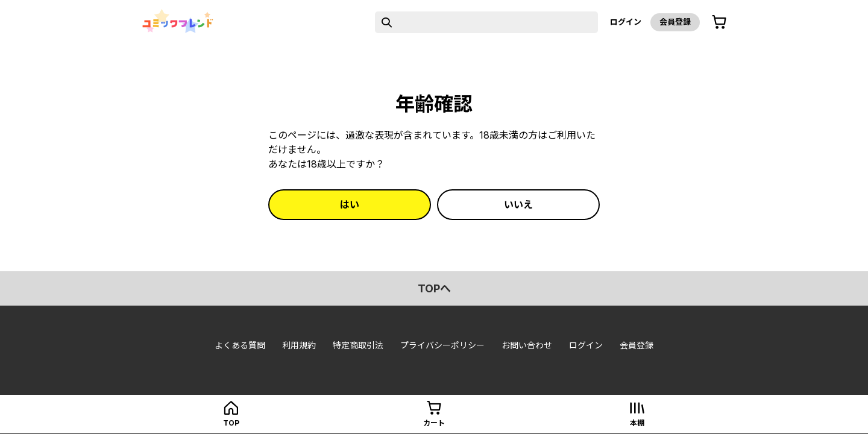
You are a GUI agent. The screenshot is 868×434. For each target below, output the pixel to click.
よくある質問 (240, 345)
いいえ (518, 204)
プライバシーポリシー (442, 345)
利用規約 (299, 345)
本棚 (637, 423)
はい (350, 204)
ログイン (626, 22)
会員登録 (675, 22)
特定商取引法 (358, 345)
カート (434, 423)
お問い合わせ (527, 345)
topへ (434, 288)
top (231, 423)
